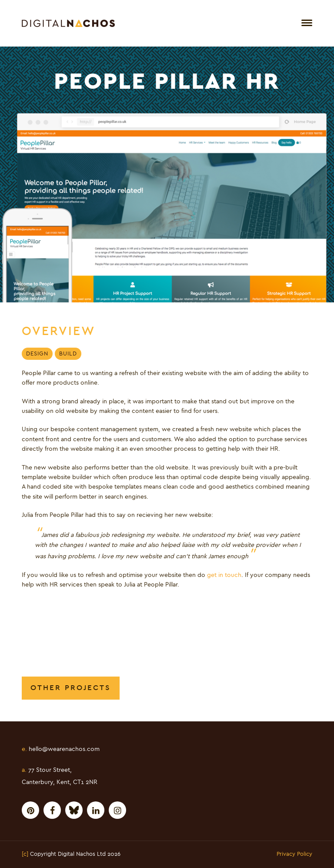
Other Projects (71, 688)
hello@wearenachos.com (61, 749)
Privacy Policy (294, 855)
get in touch (224, 575)
